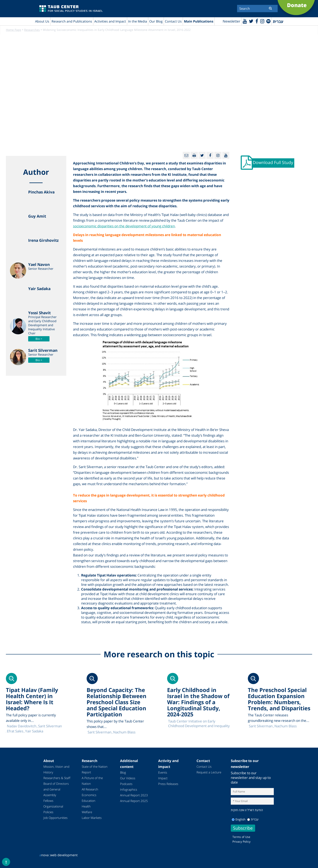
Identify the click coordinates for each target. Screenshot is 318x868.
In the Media (138, 21)
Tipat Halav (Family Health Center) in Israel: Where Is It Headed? (32, 699)
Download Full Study (273, 163)
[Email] (186, 156)
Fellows (48, 801)
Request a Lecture (209, 772)
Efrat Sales (15, 731)
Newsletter (231, 21)
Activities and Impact (110, 21)
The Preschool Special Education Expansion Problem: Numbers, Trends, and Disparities (279, 699)
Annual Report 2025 (134, 801)
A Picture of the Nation (92, 781)
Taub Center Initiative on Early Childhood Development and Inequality (199, 724)
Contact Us (173, 21)
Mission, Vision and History (56, 770)
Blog (123, 773)
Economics (89, 795)
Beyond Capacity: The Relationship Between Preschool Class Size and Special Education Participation (117, 702)
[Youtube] (244, 21)
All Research (90, 789)
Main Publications (199, 21)
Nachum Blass (286, 726)
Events (163, 773)
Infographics (129, 790)
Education (89, 801)
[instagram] (262, 21)
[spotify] (268, 21)
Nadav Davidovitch (22, 726)
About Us (42, 21)
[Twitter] (251, 21)
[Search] (257, 9)
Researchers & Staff (57, 778)
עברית (253, 819)
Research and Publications (72, 21)
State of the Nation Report (95, 770)
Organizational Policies (53, 809)
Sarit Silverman (261, 726)
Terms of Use (241, 837)
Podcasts (126, 784)
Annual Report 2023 (134, 795)
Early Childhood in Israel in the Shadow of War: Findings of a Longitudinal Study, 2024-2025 (198, 702)
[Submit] (270, 8)
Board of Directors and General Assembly (56, 789)
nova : (45, 855)
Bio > (39, 339)
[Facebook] (256, 21)
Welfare (87, 812)
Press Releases (168, 784)
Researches (32, 30)
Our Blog (156, 21)
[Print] (194, 156)
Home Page (13, 30)
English (239, 819)
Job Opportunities (55, 818)
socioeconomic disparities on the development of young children (124, 226)
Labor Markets (92, 818)
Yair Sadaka (34, 731)
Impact (163, 778)
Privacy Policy (241, 842)
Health (86, 806)
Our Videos (128, 778)
